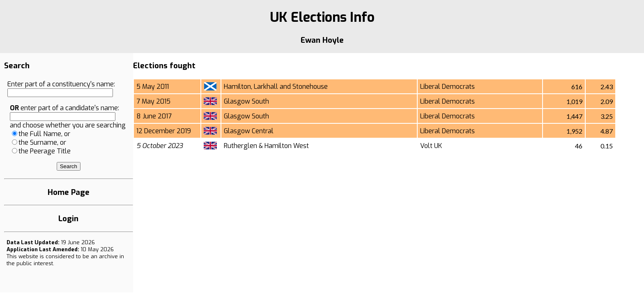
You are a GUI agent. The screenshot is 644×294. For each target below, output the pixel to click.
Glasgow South (246, 101)
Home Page (69, 192)
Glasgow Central (249, 131)
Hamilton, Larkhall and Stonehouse (276, 87)
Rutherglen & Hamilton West (266, 146)
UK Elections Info (322, 17)
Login (68, 219)
